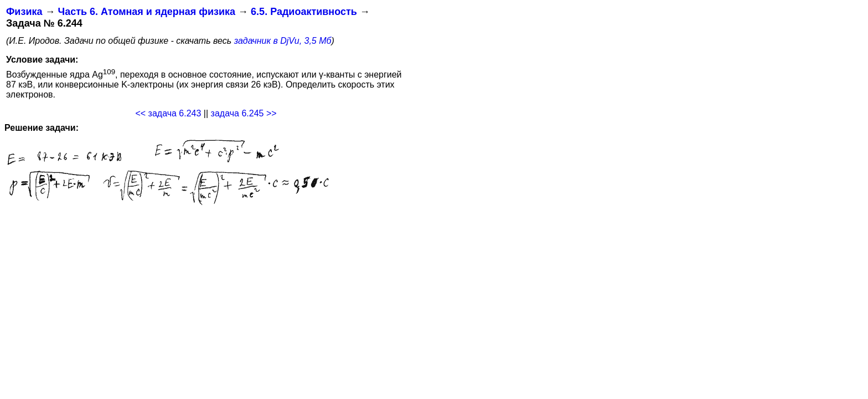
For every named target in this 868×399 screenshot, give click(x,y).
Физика (24, 12)
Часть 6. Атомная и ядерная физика (146, 12)
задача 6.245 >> (244, 113)
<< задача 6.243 (168, 113)
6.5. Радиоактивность (304, 12)
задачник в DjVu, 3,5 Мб (283, 41)
